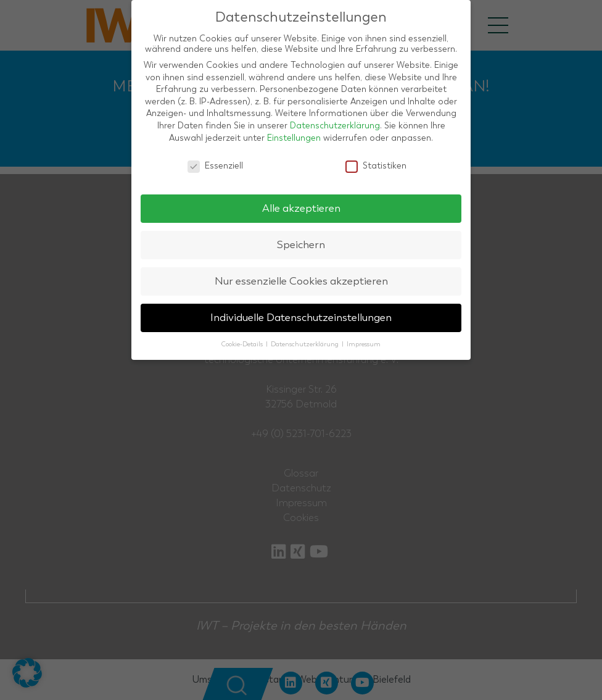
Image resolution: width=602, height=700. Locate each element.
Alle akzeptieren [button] (301, 208)
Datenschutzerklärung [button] (306, 344)
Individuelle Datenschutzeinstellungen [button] (301, 318)
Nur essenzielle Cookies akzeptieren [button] (301, 281)
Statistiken (376, 166)
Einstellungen (294, 138)
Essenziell (215, 166)
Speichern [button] (301, 245)
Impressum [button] (364, 344)
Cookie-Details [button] (243, 344)
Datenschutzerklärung (335, 126)
